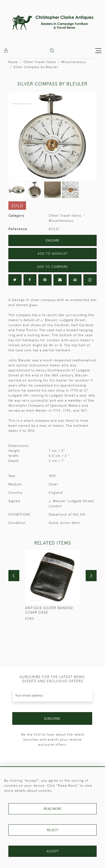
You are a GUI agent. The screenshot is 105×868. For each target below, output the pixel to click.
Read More (53, 809)
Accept (53, 851)
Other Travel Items (40, 62)
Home (13, 62)
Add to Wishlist (53, 254)
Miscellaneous (74, 62)
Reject (53, 830)
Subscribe (52, 719)
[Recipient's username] (53, 695)
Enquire (53, 240)
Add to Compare (53, 267)
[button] (52, 51)
